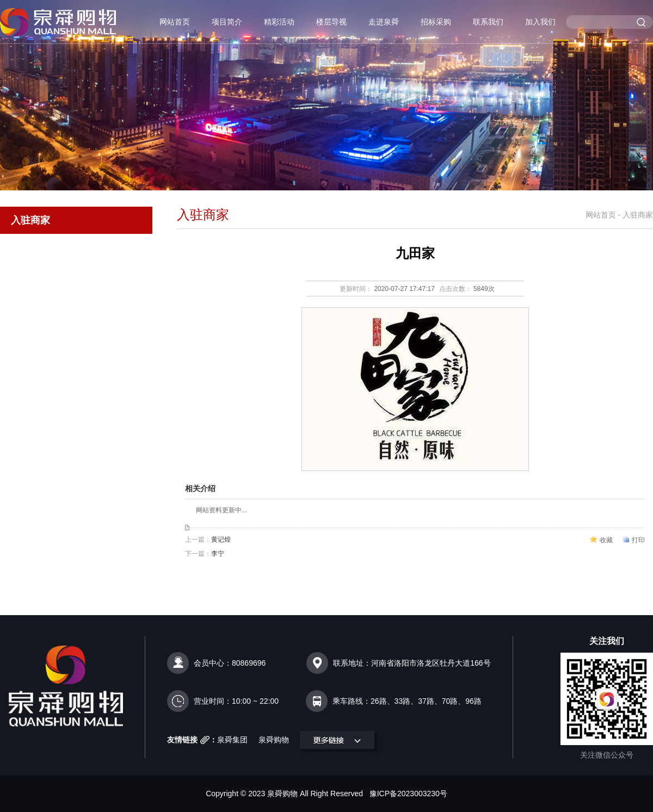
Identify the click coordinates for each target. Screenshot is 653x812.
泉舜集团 (232, 740)
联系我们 (488, 22)
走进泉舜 (384, 22)
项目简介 (227, 22)
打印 (638, 540)
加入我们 (540, 22)
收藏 (606, 540)
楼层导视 (331, 22)
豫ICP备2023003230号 (408, 794)
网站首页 (175, 22)
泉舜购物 (274, 740)
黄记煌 (221, 540)
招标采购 (436, 22)
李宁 (218, 554)
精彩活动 (279, 22)
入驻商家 (30, 220)
